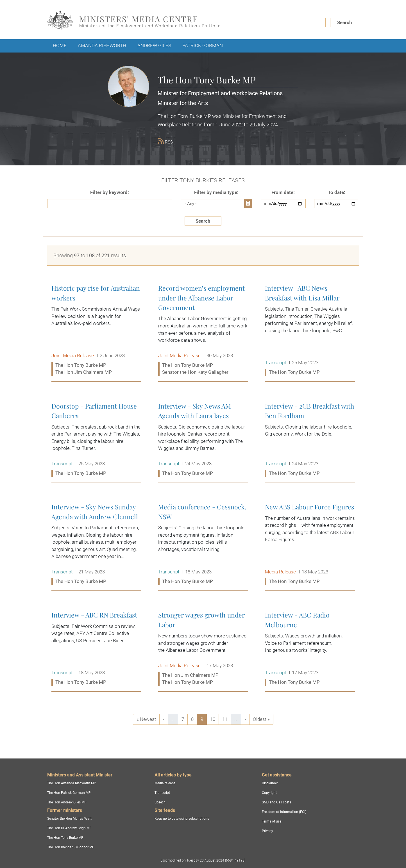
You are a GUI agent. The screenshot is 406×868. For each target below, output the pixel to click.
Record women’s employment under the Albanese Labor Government (203, 330)
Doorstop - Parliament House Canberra (96, 440)
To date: (337, 192)
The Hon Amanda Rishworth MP (72, 783)
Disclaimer (270, 783)
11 (226, 719)
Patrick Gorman (203, 45)
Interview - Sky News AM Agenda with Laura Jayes (203, 440)
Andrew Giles (154, 45)
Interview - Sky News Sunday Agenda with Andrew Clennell (96, 544)
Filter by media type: (216, 192)
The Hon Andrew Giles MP (67, 802)
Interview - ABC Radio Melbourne (310, 649)
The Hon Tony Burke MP (65, 838)
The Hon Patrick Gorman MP (69, 793)
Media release (165, 783)
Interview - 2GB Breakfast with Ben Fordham (310, 440)
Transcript (162, 793)
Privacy (267, 831)
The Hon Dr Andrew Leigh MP (69, 828)
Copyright (269, 793)
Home (60, 45)
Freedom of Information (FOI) (284, 812)
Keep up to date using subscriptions (182, 819)
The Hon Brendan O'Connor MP (71, 847)
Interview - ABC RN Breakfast (96, 649)
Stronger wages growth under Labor (203, 649)
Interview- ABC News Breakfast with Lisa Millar (310, 330)
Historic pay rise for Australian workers (96, 330)
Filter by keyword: (110, 192)
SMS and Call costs (276, 802)
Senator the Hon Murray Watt (69, 819)
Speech (160, 802)
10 (214, 719)
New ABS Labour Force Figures (310, 544)
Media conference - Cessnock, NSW (203, 544)
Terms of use (272, 821)
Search (345, 22)
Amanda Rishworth (102, 45)
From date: (283, 192)
